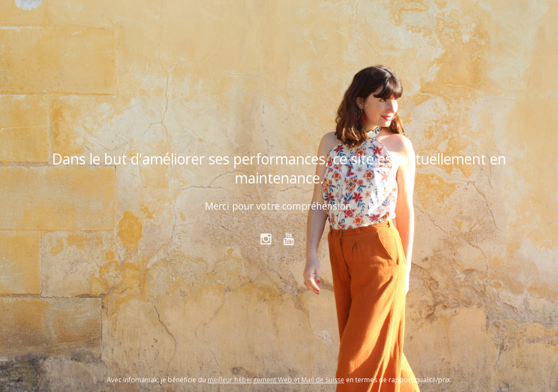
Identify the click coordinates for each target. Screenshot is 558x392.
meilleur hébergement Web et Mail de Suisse (276, 380)
